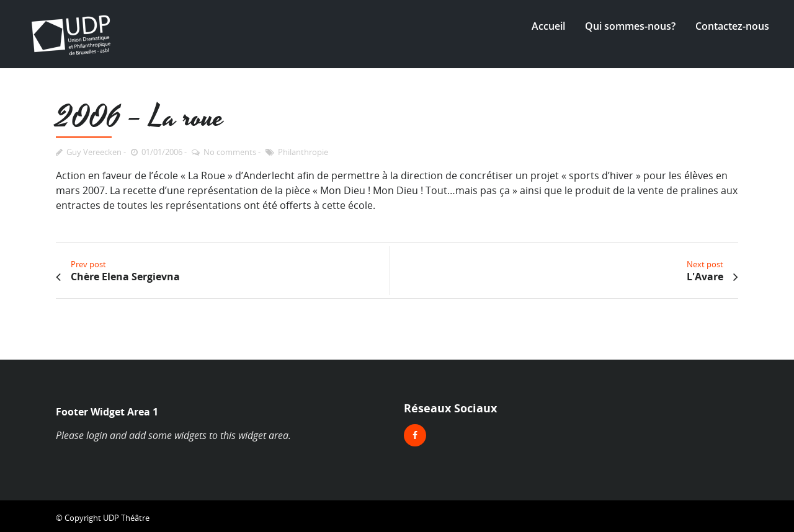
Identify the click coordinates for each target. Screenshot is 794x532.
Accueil (548, 26)
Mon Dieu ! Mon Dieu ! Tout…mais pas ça (415, 190)
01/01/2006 (162, 152)
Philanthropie (303, 152)
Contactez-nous (732, 26)
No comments (230, 152)
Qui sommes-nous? (630, 26)
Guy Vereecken (94, 152)
